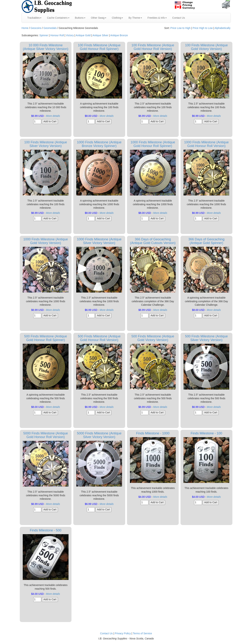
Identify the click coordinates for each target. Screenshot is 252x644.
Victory (70, 35)
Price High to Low (203, 28)
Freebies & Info (157, 18)
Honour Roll (57, 35)
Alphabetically (222, 28)
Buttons (80, 18)
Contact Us (179, 18)
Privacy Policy (123, 633)
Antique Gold (83, 35)
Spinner (44, 35)
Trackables (34, 18)
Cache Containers (58, 18)
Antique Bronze (119, 35)
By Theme (135, 18)
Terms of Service (142, 633)
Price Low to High (181, 28)
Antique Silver (100, 35)
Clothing (117, 18)
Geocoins (36, 28)
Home (25, 28)
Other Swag (99, 18)
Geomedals (50, 28)
